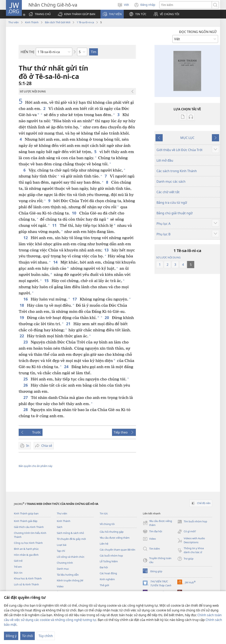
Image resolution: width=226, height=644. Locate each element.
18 (22, 305)
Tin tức (104, 513)
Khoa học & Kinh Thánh (28, 578)
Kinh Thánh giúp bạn (26, 513)
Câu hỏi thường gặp (112, 532)
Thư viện (14, 22)
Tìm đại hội (152, 531)
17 (75, 299)
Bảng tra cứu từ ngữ (172, 203)
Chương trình (65, 563)
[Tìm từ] (186, 5)
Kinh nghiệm (107, 579)
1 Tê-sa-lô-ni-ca (85, 22)
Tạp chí (61, 551)
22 (22, 336)
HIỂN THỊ (27, 52)
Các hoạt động (108, 573)
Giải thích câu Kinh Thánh (29, 527)
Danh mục (63, 569)
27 (26, 397)
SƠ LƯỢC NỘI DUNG (168, 257)
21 (69, 324)
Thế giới (104, 585)
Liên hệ (104, 544)
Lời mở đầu (165, 160)
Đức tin (18, 573)
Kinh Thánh (32, 22)
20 (107, 318)
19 (22, 318)
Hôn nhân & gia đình (26, 555)
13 (107, 250)
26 (26, 385)
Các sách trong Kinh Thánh (177, 171)
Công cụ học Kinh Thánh (28, 543)
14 (56, 262)
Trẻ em (18, 567)
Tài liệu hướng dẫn (68, 575)
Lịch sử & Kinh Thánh (26, 584)
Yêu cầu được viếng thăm (115, 538)
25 (26, 379)
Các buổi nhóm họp (111, 556)
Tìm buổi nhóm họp (192, 522)
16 (26, 299)
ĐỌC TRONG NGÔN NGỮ (198, 32)
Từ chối (28, 636)
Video (60, 586)
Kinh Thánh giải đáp (26, 521)
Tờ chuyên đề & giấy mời (71, 539)
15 (47, 281)
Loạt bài (62, 545)
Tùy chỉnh (46, 636)
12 (26, 238)
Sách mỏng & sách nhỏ (70, 533)
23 (26, 342)
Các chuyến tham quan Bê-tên (117, 550)
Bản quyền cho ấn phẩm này (36, 466)
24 (67, 367)
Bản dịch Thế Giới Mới (58, 22)
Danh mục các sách (171, 181)
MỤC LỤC (187, 138)
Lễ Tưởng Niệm (109, 561)
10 (75, 213)
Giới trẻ (18, 561)
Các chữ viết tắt (168, 192)
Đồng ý (11, 636)
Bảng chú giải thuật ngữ (175, 213)
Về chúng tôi (107, 524)
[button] (77, 14)
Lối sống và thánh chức (71, 557)
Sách (60, 527)
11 (55, 225)
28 (26, 410)
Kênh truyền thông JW (70, 580)
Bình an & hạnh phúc (26, 549)
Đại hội (104, 567)
